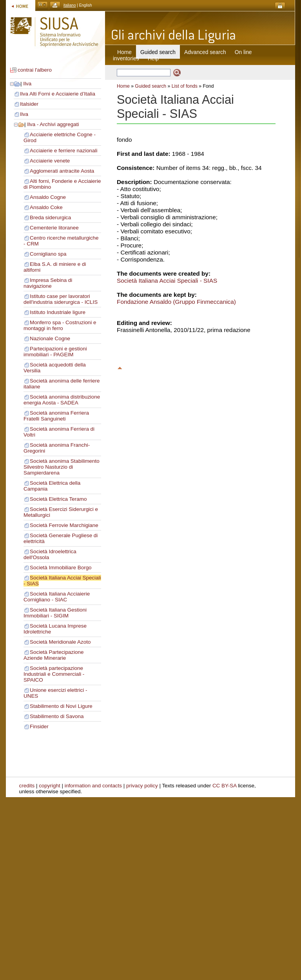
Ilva (27, 84)
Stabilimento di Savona (57, 716)
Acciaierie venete (50, 161)
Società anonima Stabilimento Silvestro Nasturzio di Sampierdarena (62, 467)
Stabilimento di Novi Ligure (61, 706)
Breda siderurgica (50, 217)
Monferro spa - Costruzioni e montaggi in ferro (60, 325)
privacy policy (142, 786)
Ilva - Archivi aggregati (53, 124)
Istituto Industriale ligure (58, 312)
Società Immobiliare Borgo (61, 568)
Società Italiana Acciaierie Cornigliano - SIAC (57, 597)
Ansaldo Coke (46, 207)
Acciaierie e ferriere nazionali (64, 151)
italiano (70, 5)
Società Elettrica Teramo (58, 499)
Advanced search (205, 52)
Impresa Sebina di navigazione (48, 283)
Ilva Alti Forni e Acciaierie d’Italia (58, 94)
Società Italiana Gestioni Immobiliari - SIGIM (55, 613)
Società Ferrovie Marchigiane (64, 525)
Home (124, 52)
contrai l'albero (35, 70)
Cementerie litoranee (54, 228)
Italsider (29, 104)
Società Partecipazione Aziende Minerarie (53, 655)
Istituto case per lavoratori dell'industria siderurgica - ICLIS (61, 299)
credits (27, 786)
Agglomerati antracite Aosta (62, 171)
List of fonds (185, 86)
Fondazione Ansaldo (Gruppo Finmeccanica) (176, 302)
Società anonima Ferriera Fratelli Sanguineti (56, 416)
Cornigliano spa (48, 254)
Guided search (150, 86)
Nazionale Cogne (50, 338)
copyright (50, 786)
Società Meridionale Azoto (60, 642)
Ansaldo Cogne (48, 197)
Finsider (39, 726)
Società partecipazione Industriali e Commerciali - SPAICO (54, 674)
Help (153, 58)
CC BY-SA (225, 786)
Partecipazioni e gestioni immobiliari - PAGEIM (55, 352)
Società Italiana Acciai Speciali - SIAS (167, 281)
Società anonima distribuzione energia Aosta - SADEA (62, 400)
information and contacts (93, 786)
